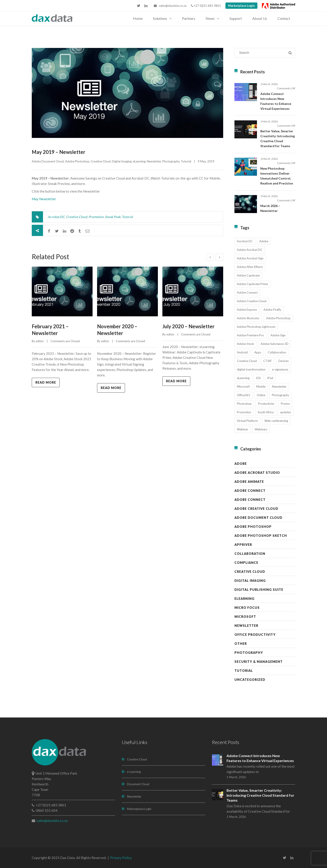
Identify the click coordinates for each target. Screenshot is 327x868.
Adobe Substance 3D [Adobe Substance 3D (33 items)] (275, 344)
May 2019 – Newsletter (59, 152)
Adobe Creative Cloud (256, 509)
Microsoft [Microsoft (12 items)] (243, 387)
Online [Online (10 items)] (261, 395)
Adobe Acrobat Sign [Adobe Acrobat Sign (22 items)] (250, 258)
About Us (260, 18)
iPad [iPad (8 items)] (270, 378)
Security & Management (259, 662)
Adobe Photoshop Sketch (261, 536)
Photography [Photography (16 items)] (280, 395)
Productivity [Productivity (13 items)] (266, 404)
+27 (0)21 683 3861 (206, 6)
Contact (284, 18)
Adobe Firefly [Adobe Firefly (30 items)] (272, 310)
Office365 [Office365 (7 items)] (244, 395)
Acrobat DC (56, 217)
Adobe (241, 464)
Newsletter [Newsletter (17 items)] (279, 387)
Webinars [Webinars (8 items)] (261, 429)
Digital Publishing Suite (259, 590)
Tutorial (186, 161)
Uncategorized (250, 680)
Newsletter (154, 161)
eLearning (139, 161)
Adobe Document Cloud (48, 161)
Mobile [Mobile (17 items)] (261, 387)
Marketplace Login (241, 6)
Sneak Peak (113, 217)
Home (138, 18)
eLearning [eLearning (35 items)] (243, 378)
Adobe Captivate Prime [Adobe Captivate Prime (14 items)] (252, 284)
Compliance (246, 563)
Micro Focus (247, 608)
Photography (171, 161)
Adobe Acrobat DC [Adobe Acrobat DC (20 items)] (250, 250)
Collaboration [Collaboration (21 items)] (277, 352)
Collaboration (250, 554)
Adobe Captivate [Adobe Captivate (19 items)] (248, 275)
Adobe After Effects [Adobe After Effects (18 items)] (250, 267)
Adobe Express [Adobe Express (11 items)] (247, 310)
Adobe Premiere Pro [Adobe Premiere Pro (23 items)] (250, 335)
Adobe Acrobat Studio (257, 473)
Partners (189, 18)
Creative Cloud (101, 161)
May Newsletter (44, 199)
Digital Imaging (122, 161)
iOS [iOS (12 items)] (258, 378)
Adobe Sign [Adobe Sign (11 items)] (278, 335)
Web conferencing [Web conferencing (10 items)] (276, 421)
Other (241, 644)
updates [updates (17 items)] (286, 412)
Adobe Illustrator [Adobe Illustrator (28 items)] (248, 318)
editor (40, 341)
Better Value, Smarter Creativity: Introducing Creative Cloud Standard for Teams (260, 795)
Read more (46, 382)
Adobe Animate (249, 482)
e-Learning (134, 772)
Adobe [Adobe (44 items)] (264, 241)
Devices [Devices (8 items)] (284, 361)
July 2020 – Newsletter (188, 326)
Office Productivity (255, 635)
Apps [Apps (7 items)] (258, 352)
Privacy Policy (121, 858)
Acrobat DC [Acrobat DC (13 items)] (245, 241)
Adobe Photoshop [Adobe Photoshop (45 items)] (278, 318)
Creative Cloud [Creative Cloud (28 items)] (247, 361)
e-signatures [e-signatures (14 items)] (280, 369)
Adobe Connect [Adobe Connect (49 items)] (247, 292)
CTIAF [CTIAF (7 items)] (268, 361)
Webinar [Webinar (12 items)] (243, 429)
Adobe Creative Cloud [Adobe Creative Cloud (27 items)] (252, 301)
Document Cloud (138, 784)
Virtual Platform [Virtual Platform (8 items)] (247, 421)
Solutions (160, 18)
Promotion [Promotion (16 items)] (244, 412)
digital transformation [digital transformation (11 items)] (251, 369)
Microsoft (245, 617)
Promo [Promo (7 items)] (285, 404)
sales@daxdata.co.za (170, 6)
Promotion (96, 217)
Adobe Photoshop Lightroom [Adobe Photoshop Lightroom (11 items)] (256, 327)
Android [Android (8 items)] (242, 352)
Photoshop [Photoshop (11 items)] (244, 404)
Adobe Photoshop (77, 161)
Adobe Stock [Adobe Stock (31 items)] (245, 344)
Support (236, 18)
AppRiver (243, 545)
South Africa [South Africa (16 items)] (266, 412)
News (210, 18)
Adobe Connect (250, 491)
